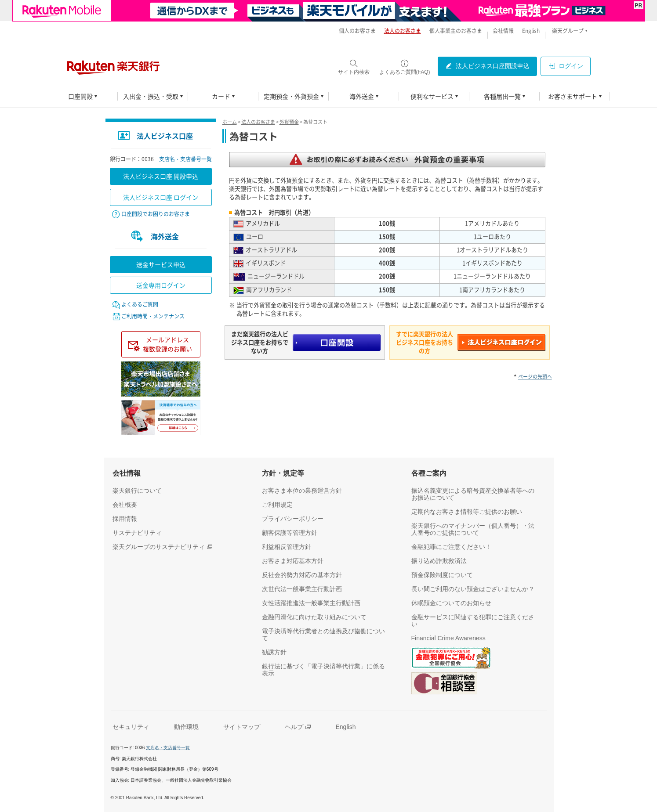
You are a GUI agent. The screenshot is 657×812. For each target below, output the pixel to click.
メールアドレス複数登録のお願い (167, 344)
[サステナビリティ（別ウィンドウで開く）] (137, 533)
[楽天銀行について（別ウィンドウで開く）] (137, 491)
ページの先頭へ (535, 377)
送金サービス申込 (161, 264)
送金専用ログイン (161, 285)
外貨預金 (289, 122)
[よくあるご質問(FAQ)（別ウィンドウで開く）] (405, 67)
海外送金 (165, 236)
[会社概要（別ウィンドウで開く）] (125, 505)
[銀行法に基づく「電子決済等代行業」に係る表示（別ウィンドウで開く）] (326, 670)
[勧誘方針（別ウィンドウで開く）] (274, 652)
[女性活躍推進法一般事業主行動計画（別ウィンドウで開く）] (311, 603)
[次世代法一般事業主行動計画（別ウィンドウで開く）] (302, 589)
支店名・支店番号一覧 (185, 159)
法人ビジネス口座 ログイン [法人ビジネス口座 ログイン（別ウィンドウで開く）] (161, 197)
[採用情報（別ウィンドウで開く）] (125, 519)
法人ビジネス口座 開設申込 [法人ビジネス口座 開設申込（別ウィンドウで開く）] (161, 176)
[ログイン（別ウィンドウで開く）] (566, 66)
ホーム (230, 122)
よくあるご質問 (140, 304)
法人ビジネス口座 (165, 136)
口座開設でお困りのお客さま (156, 214)
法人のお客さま (258, 122)
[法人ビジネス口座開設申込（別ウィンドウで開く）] (487, 66)
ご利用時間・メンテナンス (153, 316)
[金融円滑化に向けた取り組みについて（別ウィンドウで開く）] (314, 617)
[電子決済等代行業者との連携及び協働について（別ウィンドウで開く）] (326, 635)
